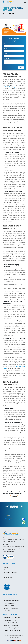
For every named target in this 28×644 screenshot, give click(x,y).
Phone (6, 54)
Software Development (11, 608)
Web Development (9, 598)
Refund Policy (8, 577)
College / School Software (12, 630)
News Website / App (10, 620)
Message (6, 58)
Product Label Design (10, 15)
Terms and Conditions (10, 572)
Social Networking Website (12, 628)
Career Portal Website (11, 623)
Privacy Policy (8, 575)
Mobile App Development (12, 601)
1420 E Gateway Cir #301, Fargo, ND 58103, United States (13, 541)
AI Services (7, 611)
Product (6, 567)
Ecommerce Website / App (12, 618)
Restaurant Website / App (12, 625)
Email (5, 49)
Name (5, 44)
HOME (5, 13)
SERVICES (11, 13)
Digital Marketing (9, 603)
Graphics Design (9, 606)
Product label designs (10, 87)
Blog (5, 570)
